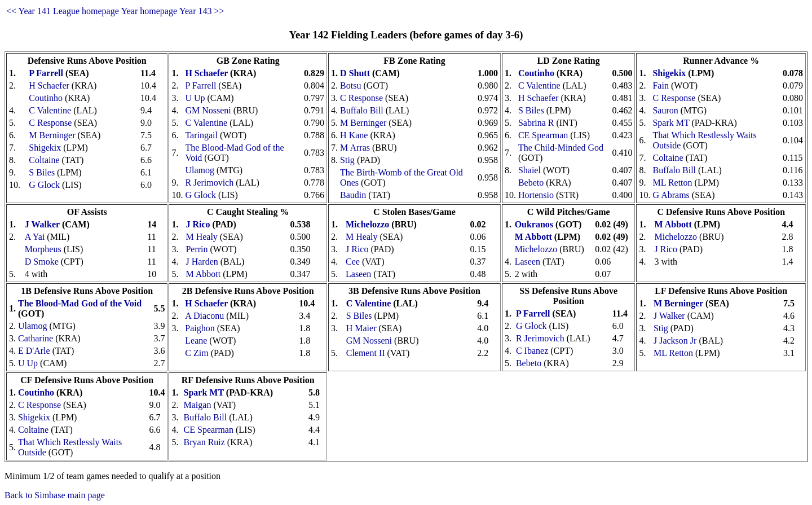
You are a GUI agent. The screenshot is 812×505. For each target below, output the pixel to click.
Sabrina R (536, 123)
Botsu (350, 85)
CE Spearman (543, 135)
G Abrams (671, 195)
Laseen (358, 274)
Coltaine (44, 160)
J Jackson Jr (675, 341)
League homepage (86, 11)
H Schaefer (49, 85)
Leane (196, 341)
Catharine (36, 338)
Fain (660, 85)
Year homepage (149, 11)
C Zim (197, 353)
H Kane (354, 135)
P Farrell (46, 73)
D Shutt (355, 73)
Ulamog (200, 170)
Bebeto (531, 183)
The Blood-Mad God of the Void (80, 303)
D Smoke (42, 262)
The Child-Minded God (561, 148)
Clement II (366, 353)
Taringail (201, 135)
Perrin (197, 249)
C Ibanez (532, 351)
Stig (347, 160)
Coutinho (46, 98)
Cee (353, 262)
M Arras (355, 148)
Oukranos (534, 224)
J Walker (42, 224)
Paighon (200, 328)
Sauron (665, 110)
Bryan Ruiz (204, 442)
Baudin (353, 195)
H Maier (361, 328)
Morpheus (43, 249)
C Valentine (50, 110)
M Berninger (52, 135)
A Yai (35, 237)
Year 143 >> (202, 11)
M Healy (201, 237)
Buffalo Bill (362, 110)
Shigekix (45, 148)
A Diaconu (204, 316)
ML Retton (672, 183)
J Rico (198, 224)
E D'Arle (34, 351)
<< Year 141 (28, 11)
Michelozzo (367, 224)
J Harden (202, 262)
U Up (195, 98)
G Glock (44, 185)
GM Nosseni (208, 110)
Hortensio (536, 195)
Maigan (198, 405)
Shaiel (529, 170)
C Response (50, 123)
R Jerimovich (209, 183)
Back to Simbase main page (55, 495)
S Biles (42, 172)
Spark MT (671, 123)
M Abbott (203, 274)
